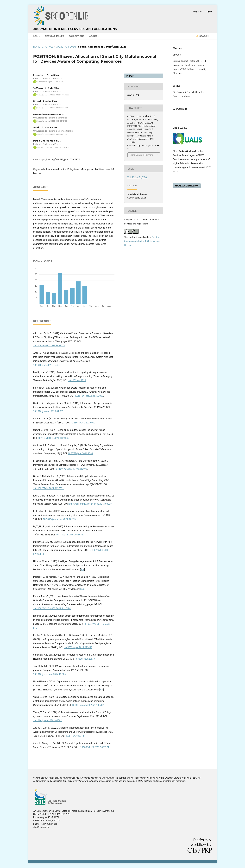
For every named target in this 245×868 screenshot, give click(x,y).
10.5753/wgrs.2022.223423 (78, 647)
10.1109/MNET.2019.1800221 (94, 747)
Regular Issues (54, 36)
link (82, 570)
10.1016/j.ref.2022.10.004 (47, 365)
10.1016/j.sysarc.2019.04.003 (48, 411)
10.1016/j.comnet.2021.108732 (88, 705)
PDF (131, 76)
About (93, 36)
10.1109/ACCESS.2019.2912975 (71, 469)
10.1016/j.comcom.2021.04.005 (59, 519)
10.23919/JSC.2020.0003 (83, 423)
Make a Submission (187, 186)
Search (204, 36)
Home (37, 47)
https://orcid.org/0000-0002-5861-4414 (53, 134)
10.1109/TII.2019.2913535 (70, 535)
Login (209, 11)
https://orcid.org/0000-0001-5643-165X (53, 121)
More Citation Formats (142, 155)
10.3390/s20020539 (85, 659)
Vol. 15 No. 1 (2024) (66, 47)
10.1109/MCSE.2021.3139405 (53, 438)
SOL (36, 36)
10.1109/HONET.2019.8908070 (49, 346)
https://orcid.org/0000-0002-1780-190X (53, 108)
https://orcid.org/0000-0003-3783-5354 (53, 82)
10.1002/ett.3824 (77, 380)
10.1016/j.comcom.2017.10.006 (50, 674)
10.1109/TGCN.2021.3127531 (48, 488)
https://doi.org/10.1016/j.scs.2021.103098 (90, 504)
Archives (48, 47)
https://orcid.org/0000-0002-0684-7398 (53, 95)
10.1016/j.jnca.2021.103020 (89, 396)
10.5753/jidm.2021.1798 (80, 453)
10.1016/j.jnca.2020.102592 (48, 720)
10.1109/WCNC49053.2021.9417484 (52, 608)
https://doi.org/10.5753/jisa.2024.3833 (59, 160)
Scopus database (182, 96)
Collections (76, 36)
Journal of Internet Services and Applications (75, 29)
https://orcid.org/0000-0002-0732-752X (53, 147)
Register (197, 11)
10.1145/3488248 (75, 736)
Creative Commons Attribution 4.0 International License (142, 241)
